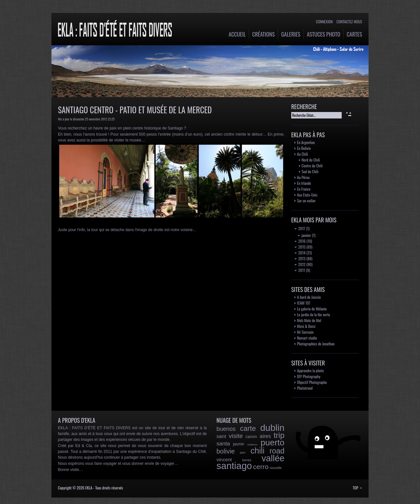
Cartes (354, 34)
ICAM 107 (304, 303)
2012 (300, 264)
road (277, 451)
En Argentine (306, 142)
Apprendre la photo (310, 370)
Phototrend (305, 388)
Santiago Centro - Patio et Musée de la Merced (135, 110)
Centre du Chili (312, 166)
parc (243, 453)
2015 (300, 247)
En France (304, 189)
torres (247, 460)
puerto (272, 442)
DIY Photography (309, 376)
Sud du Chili (310, 171)
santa (223, 444)
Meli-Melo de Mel (309, 320)
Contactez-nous (349, 22)
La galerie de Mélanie (312, 309)
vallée (273, 458)
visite (236, 436)
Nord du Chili (311, 160)
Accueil (237, 34)
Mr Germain (305, 332)
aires (265, 436)
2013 (300, 258)
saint (221, 436)
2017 (300, 228)
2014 (300, 253)
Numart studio (307, 338)
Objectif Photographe (312, 382)
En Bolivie (304, 148)
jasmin (239, 444)
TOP (357, 488)
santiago (234, 466)
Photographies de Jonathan (316, 344)
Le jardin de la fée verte (314, 314)
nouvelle (276, 468)
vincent (224, 459)
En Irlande (304, 183)
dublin (272, 428)
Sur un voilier (306, 201)
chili (257, 451)
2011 (300, 270)
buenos (226, 429)
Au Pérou (303, 177)
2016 (300, 241)
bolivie (226, 451)
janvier (304, 235)
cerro (261, 467)
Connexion (324, 22)
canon (251, 437)
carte (248, 428)
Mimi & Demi (306, 326)
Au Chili (303, 154)
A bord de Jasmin (309, 297)
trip (279, 435)
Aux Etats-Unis (307, 195)
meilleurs (252, 445)
